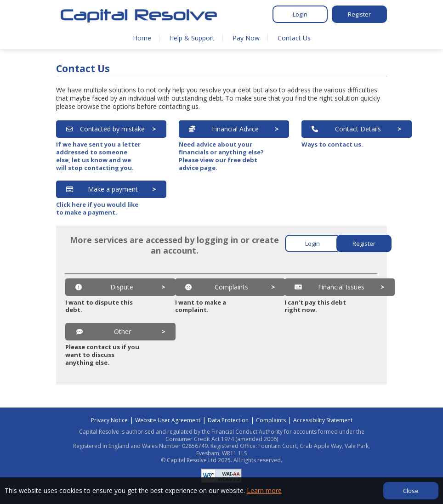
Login (300, 14)
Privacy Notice (109, 420)
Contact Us (294, 38)
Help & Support (192, 38)
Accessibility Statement (323, 420)
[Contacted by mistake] (111, 129)
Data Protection (228, 420)
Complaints (271, 420)
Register (359, 14)
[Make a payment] (111, 189)
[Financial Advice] (234, 129)
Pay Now (246, 38)
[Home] (139, 16)
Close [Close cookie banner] (411, 491)
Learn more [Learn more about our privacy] (264, 490)
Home (142, 38)
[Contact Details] (357, 129)
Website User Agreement (168, 420)
